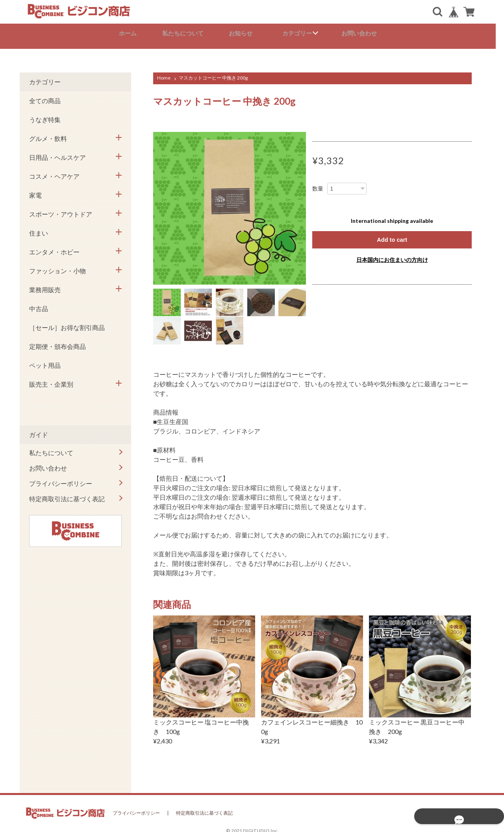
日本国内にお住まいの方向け (392, 257)
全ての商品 (45, 97)
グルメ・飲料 (48, 135)
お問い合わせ (363, 33)
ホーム (132, 33)
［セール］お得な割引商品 (67, 324)
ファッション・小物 (57, 267)
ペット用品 (45, 362)
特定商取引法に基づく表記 (67, 495)
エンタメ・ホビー (54, 248)
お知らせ (246, 33)
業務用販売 (45, 286)
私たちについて (187, 33)
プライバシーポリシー (61, 480)
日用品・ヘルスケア (57, 154)
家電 (35, 192)
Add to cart (392, 236)
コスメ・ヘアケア (54, 173)
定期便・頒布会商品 (57, 343)
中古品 (39, 305)
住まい (39, 229)
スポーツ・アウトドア (61, 210)
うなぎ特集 (45, 116)
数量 (318, 185)
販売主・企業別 (51, 381)
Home (164, 74)
